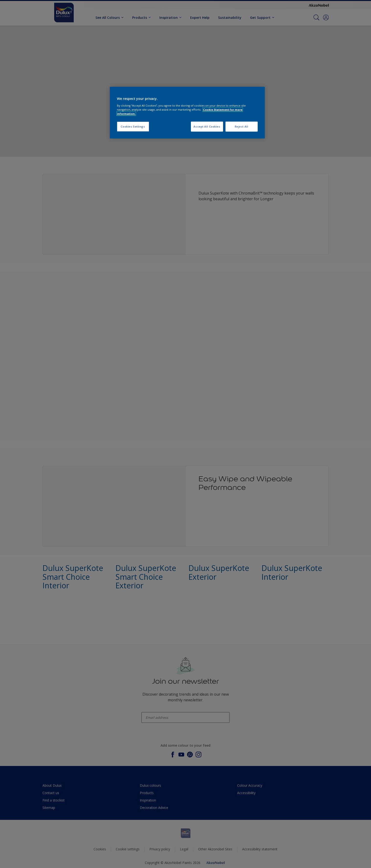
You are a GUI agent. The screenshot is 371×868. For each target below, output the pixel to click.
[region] (187, 113)
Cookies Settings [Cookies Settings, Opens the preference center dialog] (133, 126)
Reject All (242, 126)
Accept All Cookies (207, 126)
